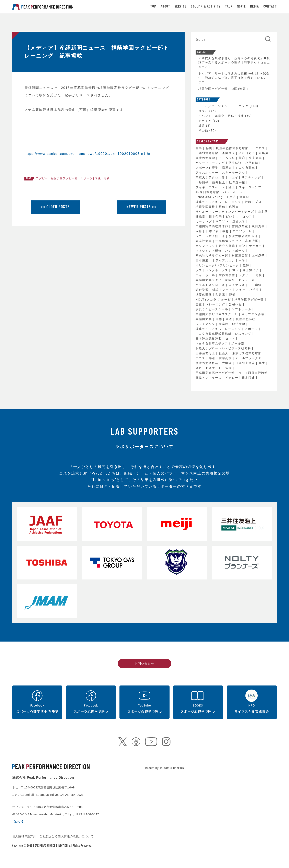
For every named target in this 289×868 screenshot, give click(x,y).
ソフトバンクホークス (212, 270)
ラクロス (259, 148)
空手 (199, 148)
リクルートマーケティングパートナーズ (226, 212)
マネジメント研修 (209, 251)
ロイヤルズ (237, 285)
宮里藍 (245, 197)
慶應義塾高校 (246, 319)
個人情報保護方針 (25, 836)
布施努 (264, 153)
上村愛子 (259, 256)
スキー (241, 290)
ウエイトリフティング (245, 177)
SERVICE (181, 7)
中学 (243, 260)
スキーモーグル (234, 173)
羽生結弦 (236, 163)
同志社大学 (204, 241)
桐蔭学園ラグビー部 (64, 178)
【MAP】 (19, 822)
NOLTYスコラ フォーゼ (214, 300)
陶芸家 (221, 295)
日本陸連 (203, 260)
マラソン (223, 221)
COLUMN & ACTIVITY (206, 7)
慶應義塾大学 (206, 158)
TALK (229, 7)
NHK (236, 270)
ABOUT (165, 7)
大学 (243, 246)
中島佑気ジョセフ (229, 241)
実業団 (224, 324)
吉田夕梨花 (241, 226)
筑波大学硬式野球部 (244, 236)
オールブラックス (249, 358)
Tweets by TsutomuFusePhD (164, 768)
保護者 (234, 207)
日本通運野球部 (208, 153)
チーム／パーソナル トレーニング (223, 106)
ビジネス (233, 216)
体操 (229, 368)
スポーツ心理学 (208, 168)
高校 (107, 178)
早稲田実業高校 (221, 358)
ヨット (231, 339)
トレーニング (216, 304)
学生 (98, 178)
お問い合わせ (144, 664)
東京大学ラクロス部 (211, 177)
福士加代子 (251, 270)
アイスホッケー (208, 173)
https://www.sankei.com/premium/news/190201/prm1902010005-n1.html (90, 154)
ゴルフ (248, 216)
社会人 (224, 353)
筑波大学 (239, 221)
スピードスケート (209, 368)
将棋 (210, 148)
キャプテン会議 (254, 314)
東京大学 (256, 158)
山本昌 (263, 212)
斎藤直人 (229, 153)
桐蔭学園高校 (206, 207)
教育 (226, 231)
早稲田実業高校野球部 (212, 226)
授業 (233, 295)
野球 (249, 202)
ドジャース (247, 280)
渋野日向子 (247, 153)
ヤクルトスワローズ (211, 285)
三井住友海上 (206, 353)
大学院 (228, 363)
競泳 (243, 158)
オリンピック (206, 246)
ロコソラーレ (243, 231)
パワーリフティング (211, 163)
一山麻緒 (256, 285)
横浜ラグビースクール (212, 309)
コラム (203, 111)
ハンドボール (236, 251)
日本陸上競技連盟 (209, 339)
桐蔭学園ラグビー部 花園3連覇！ (224, 89)
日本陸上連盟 (246, 363)
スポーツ (86, 178)
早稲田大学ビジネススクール (217, 314)
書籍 (199, 304)
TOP (153, 7)
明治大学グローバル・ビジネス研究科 (224, 348)
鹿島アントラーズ (209, 378)
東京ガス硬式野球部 (247, 353)
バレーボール (233, 192)
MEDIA (255, 7)
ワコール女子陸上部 (211, 236)
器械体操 (236, 304)
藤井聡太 (219, 182)
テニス (201, 358)
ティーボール (206, 275)
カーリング (204, 221)
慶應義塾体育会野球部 (233, 148)
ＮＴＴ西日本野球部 (254, 373)
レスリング (244, 334)
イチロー (232, 378)
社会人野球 (228, 246)
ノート (228, 290)
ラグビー (42, 178)
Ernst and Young (210, 197)
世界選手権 (238, 182)
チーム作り (228, 158)
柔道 (230, 319)
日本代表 (216, 216)
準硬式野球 (204, 295)
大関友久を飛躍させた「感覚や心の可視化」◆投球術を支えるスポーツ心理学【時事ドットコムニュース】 (234, 62)
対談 (202, 126)
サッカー (256, 246)
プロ (259, 202)
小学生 (255, 290)
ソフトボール (242, 309)
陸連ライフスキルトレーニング (219, 202)
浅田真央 (259, 226)
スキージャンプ (251, 187)
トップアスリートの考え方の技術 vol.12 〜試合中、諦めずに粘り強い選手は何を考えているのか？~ (234, 78)
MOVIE (241, 7)
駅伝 (223, 207)
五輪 (199, 231)
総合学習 (203, 290)
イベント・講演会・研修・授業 (221, 116)
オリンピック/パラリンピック (218, 265)
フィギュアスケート (211, 187)
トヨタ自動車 (246, 168)
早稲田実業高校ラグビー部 (216, 373)
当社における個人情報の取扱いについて (67, 836)
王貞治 (232, 197)
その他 (203, 130)
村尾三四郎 (241, 256)
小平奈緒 (252, 163)
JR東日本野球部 (208, 192)
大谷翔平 (203, 182)
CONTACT (270, 7)
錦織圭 (201, 216)
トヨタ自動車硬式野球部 (214, 334)
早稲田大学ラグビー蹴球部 (216, 280)
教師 (247, 265)
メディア (205, 121)
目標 (219, 319)
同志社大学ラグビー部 (212, 256)
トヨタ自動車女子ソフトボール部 (221, 343)
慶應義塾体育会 (208, 363)
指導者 (228, 168)
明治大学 (239, 324)
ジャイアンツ (206, 324)
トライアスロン (224, 260)
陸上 (232, 187)
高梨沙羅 (252, 241)
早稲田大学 (204, 319)
